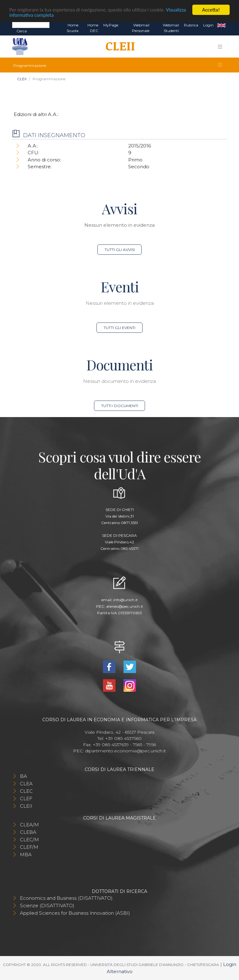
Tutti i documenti (120, 406)
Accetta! (211, 10)
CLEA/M (29, 825)
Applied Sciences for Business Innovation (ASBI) (75, 913)
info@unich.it (126, 600)
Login (208, 25)
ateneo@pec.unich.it (125, 606)
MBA (26, 855)
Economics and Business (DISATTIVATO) (66, 898)
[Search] (31, 25)
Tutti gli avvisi (120, 250)
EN (221, 25)
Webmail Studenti (171, 28)
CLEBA (28, 832)
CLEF (26, 799)
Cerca (22, 31)
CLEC (26, 791)
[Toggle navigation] (220, 47)
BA (23, 776)
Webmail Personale (141, 28)
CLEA (26, 784)
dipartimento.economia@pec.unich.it (125, 751)
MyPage (111, 25)
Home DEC (93, 28)
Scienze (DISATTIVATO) (47, 906)
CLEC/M (29, 840)
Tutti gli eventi (119, 328)
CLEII (22, 79)
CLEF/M (29, 847)
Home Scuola (73, 28)
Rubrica (191, 25)
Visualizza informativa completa (43, 15)
